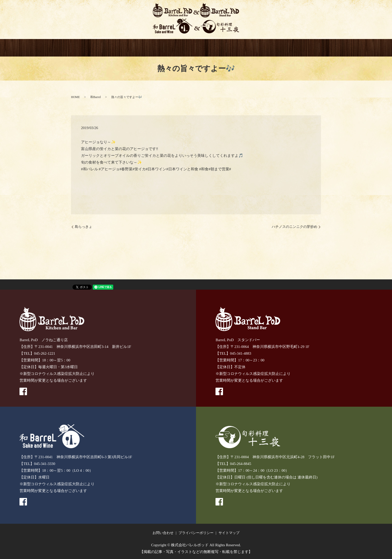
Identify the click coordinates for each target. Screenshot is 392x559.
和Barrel (95, 97)
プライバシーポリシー (196, 533)
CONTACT (273, 48)
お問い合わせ (163, 533)
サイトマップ (229, 533)
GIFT (242, 48)
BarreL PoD (117, 48)
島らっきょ (83, 227)
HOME (86, 48)
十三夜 (211, 48)
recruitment (304, 48)
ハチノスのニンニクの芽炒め (294, 227)
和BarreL (179, 48)
